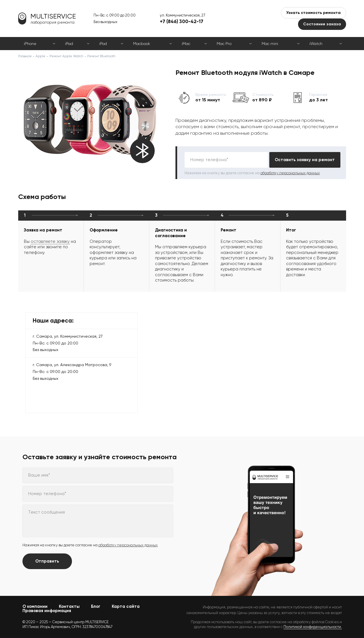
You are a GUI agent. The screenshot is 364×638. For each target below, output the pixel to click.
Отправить (47, 561)
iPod (103, 44)
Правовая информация (47, 611)
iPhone (30, 44)
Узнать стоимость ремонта (314, 13)
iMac (186, 44)
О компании (35, 606)
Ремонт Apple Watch (66, 56)
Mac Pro (224, 44)
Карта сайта (126, 606)
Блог (96, 606)
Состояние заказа (322, 24)
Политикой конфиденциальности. (313, 627)
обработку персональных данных (290, 173)
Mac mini (270, 44)
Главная (25, 56)
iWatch (316, 44)
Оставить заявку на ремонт (305, 160)
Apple (41, 56)
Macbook (142, 44)
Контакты (69, 606)
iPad (69, 44)
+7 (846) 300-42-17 (182, 21)
